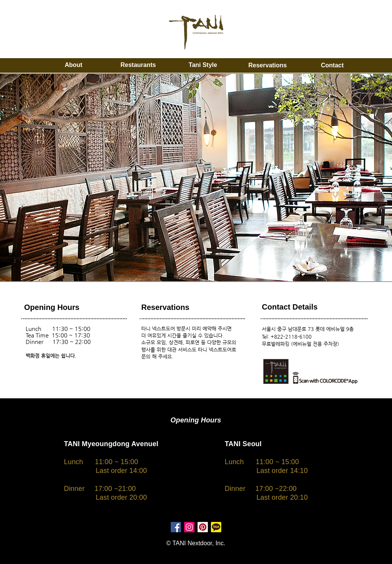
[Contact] (332, 65)
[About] (73, 65)
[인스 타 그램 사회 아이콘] (189, 527)
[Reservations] (268, 65)
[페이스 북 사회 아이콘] (176, 527)
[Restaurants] (138, 65)
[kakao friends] (216, 527)
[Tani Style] (203, 65)
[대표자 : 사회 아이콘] (203, 527)
